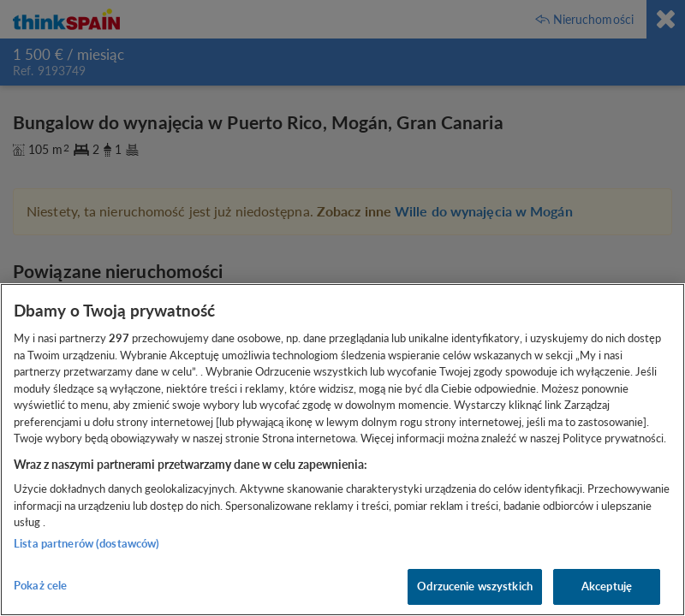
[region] (342, 450)
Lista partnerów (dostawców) (87, 543)
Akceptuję (607, 586)
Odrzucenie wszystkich (475, 586)
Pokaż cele (40, 585)
